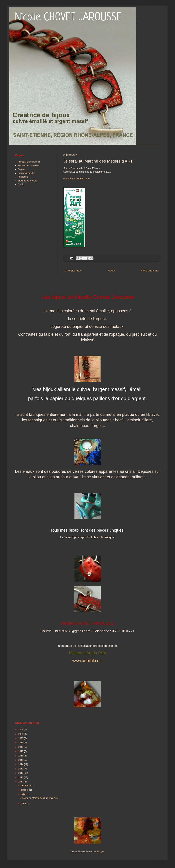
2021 (21, 734)
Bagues (22, 169)
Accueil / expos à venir (29, 162)
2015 (21, 760)
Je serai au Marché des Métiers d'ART (39, 798)
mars (24, 803)
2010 (21, 782)
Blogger (100, 851)
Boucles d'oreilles (26, 173)
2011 (21, 777)
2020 (21, 738)
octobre (25, 790)
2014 (21, 764)
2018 (21, 747)
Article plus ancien (150, 271)
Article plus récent (73, 271)
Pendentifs (23, 177)
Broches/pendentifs (27, 181)
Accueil (112, 271)
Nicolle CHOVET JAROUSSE (68, 18)
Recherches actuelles (28, 166)
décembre (26, 785)
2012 (21, 773)
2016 (21, 756)
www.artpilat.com (87, 661)
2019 (21, 743)
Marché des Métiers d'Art (77, 179)
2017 (21, 751)
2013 (21, 769)
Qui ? (20, 184)
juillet (24, 794)
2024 (21, 730)
